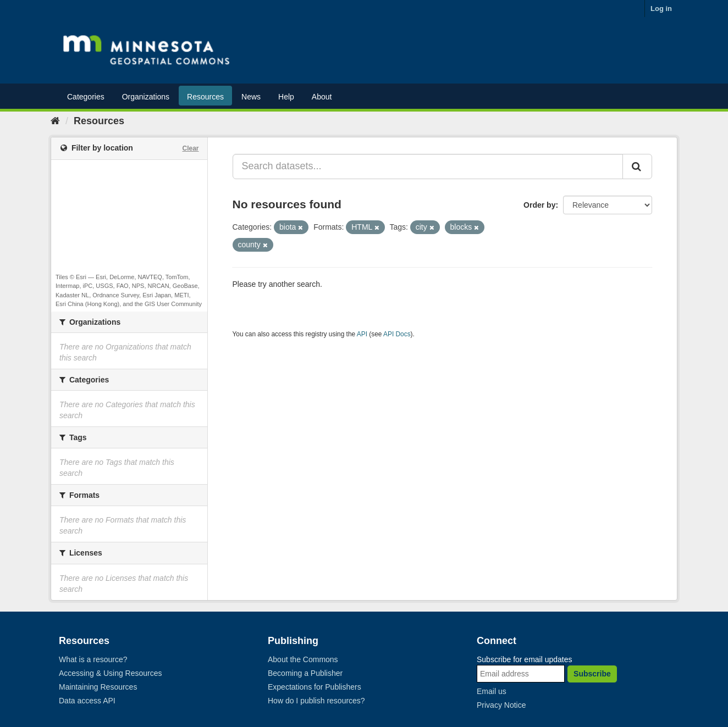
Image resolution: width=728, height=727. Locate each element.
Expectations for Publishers (315, 687)
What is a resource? (93, 659)
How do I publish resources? (316, 701)
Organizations (146, 97)
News (251, 97)
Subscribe (592, 674)
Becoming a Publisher (305, 673)
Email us (492, 691)
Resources (205, 97)
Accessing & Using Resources (111, 673)
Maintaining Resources (98, 687)
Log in (661, 9)
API (362, 334)
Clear (190, 148)
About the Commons (303, 659)
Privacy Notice (501, 705)
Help (286, 97)
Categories (86, 97)
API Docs (397, 334)
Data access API (87, 701)
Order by (539, 205)
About (322, 97)
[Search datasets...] (428, 167)
